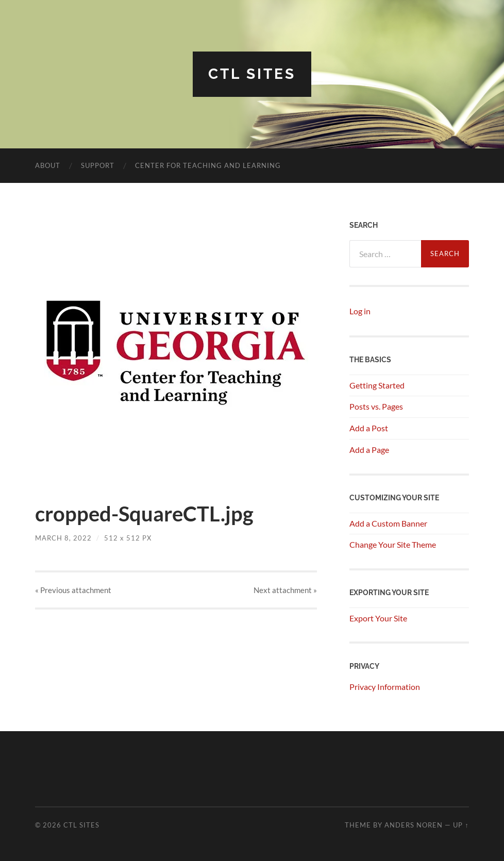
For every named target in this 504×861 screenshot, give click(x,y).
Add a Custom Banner (388, 523)
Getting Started (377, 385)
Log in (360, 311)
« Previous (73, 590)
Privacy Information (385, 687)
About (48, 165)
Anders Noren (414, 825)
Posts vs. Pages (376, 406)
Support (98, 165)
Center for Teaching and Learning (208, 165)
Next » (285, 590)
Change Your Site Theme (393, 544)
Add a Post (369, 428)
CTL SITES (252, 74)
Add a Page (369, 450)
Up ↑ (461, 825)
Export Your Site (378, 618)
